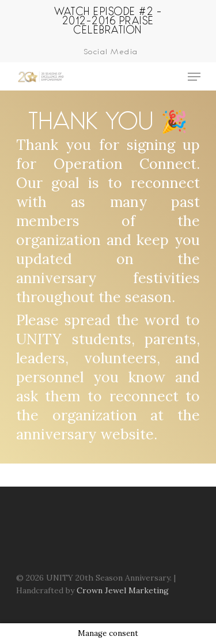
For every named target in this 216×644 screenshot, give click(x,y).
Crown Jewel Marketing (123, 590)
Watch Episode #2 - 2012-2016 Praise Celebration (108, 20)
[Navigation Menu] (194, 77)
